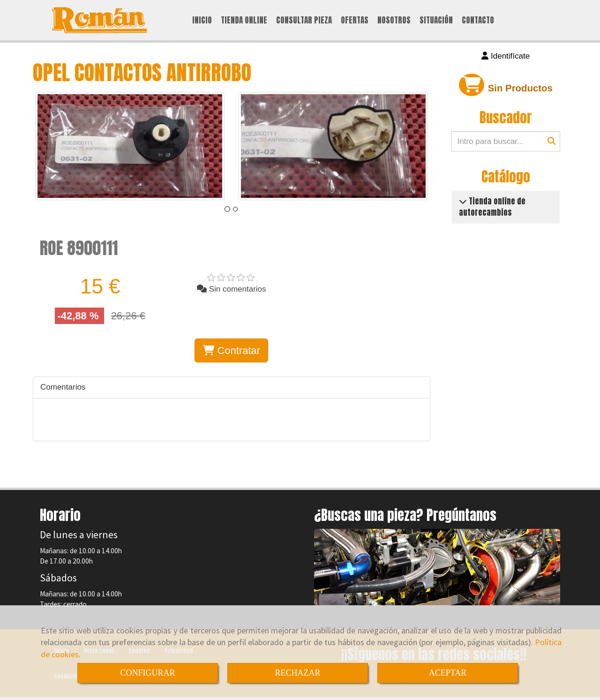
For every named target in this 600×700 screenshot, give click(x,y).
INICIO (202, 21)
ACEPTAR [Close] (448, 673)
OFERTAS (355, 21)
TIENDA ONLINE (244, 21)
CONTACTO (478, 21)
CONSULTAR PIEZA (304, 21)
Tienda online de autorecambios (492, 208)
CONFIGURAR (147, 673)
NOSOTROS (394, 21)
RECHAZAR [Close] (297, 673)
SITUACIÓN (436, 21)
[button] (506, 57)
